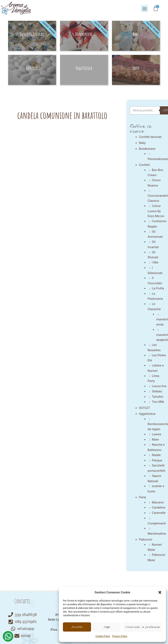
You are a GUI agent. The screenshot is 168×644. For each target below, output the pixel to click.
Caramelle (159, 513)
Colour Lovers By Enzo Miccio (156, 211)
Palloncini (145, 540)
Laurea (157, 434)
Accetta (77, 627)
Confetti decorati (150, 137)
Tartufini (158, 397)
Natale (156, 455)
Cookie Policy (103, 636)
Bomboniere (147, 149)
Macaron (158, 502)
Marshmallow (157, 534)
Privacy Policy (120, 636)
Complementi (157, 523)
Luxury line (159, 386)
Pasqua (157, 460)
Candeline (159, 507)
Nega (107, 627)
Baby (142, 143)
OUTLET (144, 408)
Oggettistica (147, 414)
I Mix (155, 262)
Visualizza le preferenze (142, 627)
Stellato (157, 391)
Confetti (144, 165)
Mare (155, 440)
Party (142, 497)
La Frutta (158, 288)
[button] (160, 592)
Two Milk (158, 402)
